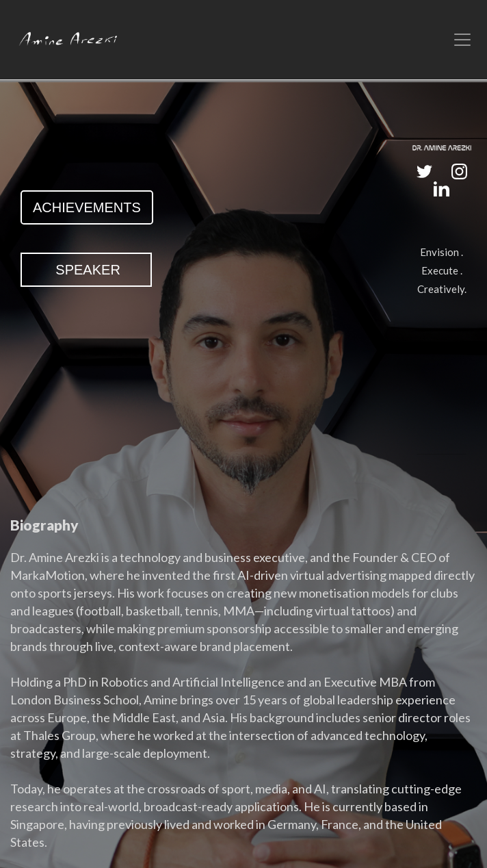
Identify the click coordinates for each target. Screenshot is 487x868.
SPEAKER (86, 270)
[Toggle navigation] (462, 40)
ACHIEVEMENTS (87, 207)
